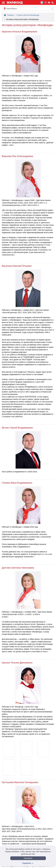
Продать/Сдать (42, 2)
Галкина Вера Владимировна (17, 483)
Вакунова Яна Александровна (17, 156)
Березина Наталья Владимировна (20, 32)
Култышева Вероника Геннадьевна (20, 782)
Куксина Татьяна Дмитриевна (17, 663)
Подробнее (28, 863)
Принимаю (28, 858)
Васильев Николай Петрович (17, 266)
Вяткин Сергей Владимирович (17, 428)
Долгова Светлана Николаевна (18, 568)
